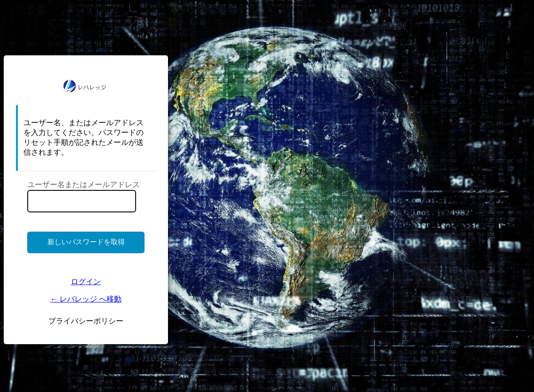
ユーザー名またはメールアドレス (84, 185)
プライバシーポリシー (86, 321)
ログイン (86, 282)
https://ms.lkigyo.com (86, 86)
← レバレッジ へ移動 (86, 299)
